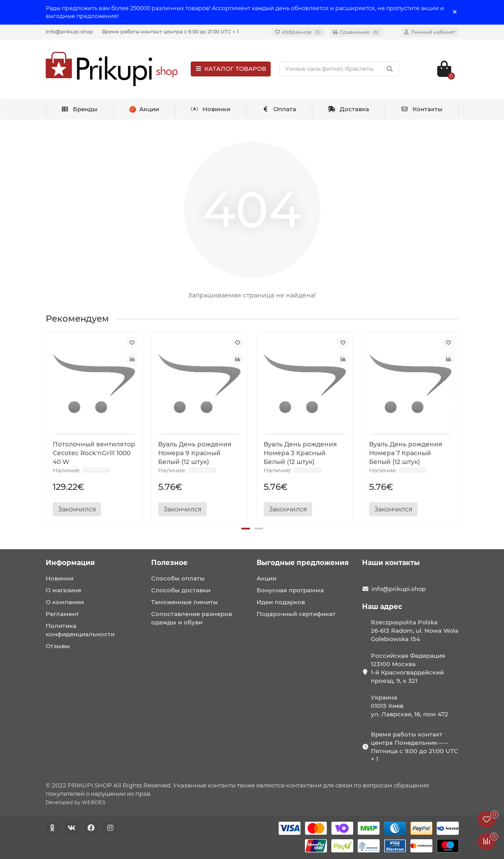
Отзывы (58, 646)
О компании (65, 602)
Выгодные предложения (303, 563)
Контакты (422, 109)
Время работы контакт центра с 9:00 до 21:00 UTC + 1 (170, 32)
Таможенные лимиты (185, 602)
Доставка (348, 109)
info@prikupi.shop (399, 589)
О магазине (63, 590)
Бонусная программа (290, 590)
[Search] (339, 69)
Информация (70, 563)
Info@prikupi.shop (69, 32)
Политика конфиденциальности (80, 630)
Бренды (79, 109)
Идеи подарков (281, 602)
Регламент (62, 614)
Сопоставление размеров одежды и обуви (192, 618)
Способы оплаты (178, 578)
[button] (246, 529)
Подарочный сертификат (296, 614)
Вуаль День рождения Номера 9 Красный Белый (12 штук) (195, 453)
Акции (267, 578)
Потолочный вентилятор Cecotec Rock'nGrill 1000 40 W (94, 453)
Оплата (279, 109)
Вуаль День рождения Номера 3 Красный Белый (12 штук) (300, 453)
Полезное (169, 563)
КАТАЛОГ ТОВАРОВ (231, 69)
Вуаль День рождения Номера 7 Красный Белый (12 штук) (406, 453)
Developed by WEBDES (76, 802)
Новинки (210, 109)
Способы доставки (181, 590)
